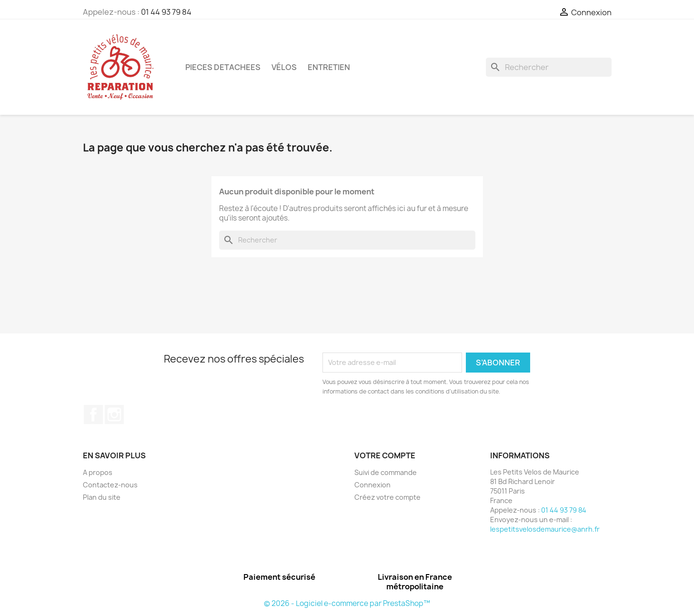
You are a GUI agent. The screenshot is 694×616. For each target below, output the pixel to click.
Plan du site (102, 497)
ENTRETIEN (329, 67)
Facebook (93, 414)
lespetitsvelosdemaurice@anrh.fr (545, 529)
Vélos (284, 67)
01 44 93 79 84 (166, 12)
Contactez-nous (110, 485)
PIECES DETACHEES (223, 67)
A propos (98, 472)
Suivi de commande (386, 472)
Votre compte (385, 455)
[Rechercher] (549, 67)
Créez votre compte (387, 497)
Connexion (372, 485)
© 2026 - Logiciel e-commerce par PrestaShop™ (347, 603)
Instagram (114, 414)
